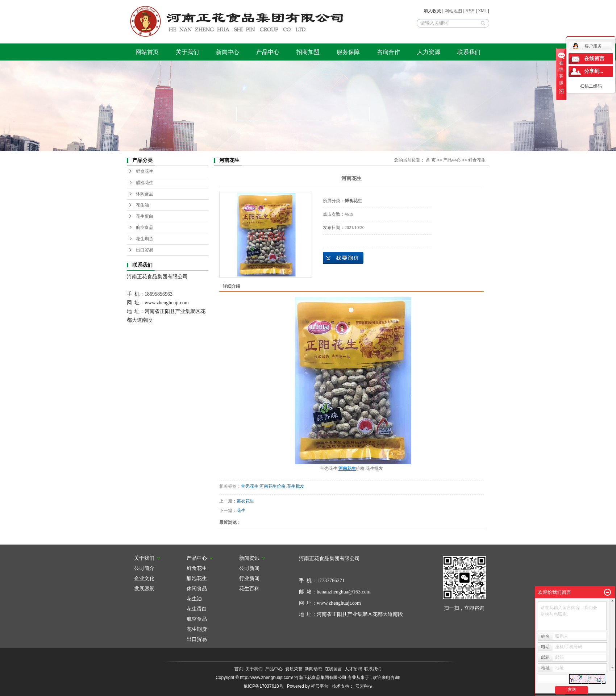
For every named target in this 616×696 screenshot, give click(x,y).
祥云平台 (320, 686)
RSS (470, 11)
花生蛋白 (145, 216)
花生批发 (296, 486)
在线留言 (333, 669)
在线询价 (343, 258)
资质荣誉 (294, 669)
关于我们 (187, 52)
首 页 (431, 160)
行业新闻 (249, 578)
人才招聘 (353, 669)
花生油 (142, 205)
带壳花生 (250, 486)
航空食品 (145, 228)
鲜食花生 (145, 171)
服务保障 (348, 52)
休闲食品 (145, 194)
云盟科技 (364, 686)
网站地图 (454, 11)
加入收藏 (432, 11)
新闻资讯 (252, 558)
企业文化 (144, 578)
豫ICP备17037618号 (263, 686)
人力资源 (429, 52)
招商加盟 (308, 52)
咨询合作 (388, 52)
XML (482, 11)
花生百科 (249, 588)
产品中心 (268, 52)
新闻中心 (228, 52)
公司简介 (144, 568)
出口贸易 (145, 250)
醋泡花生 (145, 183)
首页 (239, 669)
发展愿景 (144, 588)
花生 (241, 510)
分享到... (594, 71)
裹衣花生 (245, 501)
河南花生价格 (272, 486)
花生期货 (145, 239)
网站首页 (147, 52)
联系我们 (469, 52)
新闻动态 (313, 669)
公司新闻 (249, 568)
